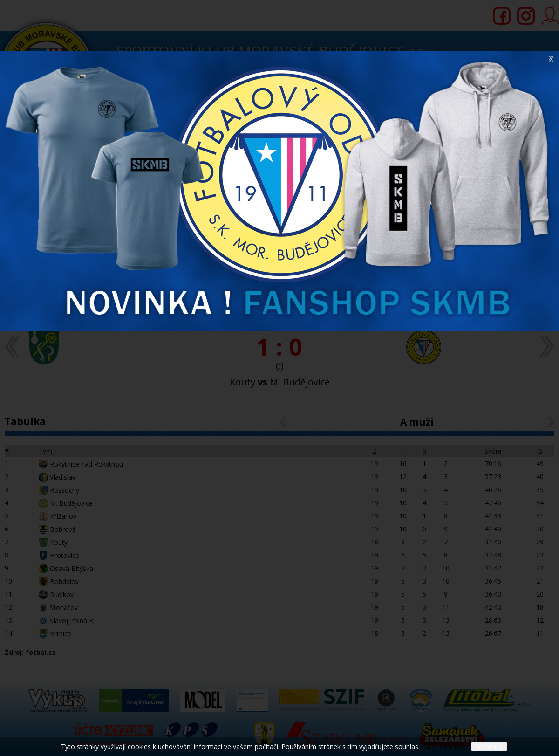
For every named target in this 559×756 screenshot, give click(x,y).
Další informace (445, 746)
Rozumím (489, 746)
